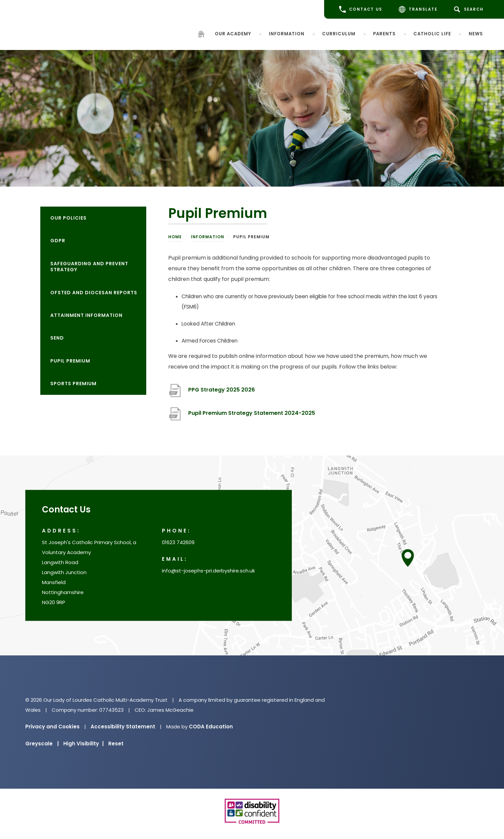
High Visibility (83, 744)
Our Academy (233, 33)
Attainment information (86, 315)
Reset (116, 744)
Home (175, 237)
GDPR (58, 241)
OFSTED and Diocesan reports (94, 293)
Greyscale (42, 744)
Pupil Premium (70, 361)
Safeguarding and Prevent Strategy (89, 267)
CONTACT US (361, 9)
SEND (57, 338)
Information (287, 33)
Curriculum (339, 33)
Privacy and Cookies (52, 727)
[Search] (470, 9)
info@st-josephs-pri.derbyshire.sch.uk (208, 571)
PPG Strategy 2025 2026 (222, 390)
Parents (384, 33)
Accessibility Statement (123, 727)
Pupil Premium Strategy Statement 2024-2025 (252, 413)
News (476, 33)
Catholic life (432, 33)
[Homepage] (201, 35)
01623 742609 (178, 543)
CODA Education (211, 727)
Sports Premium (73, 384)
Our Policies (68, 218)
